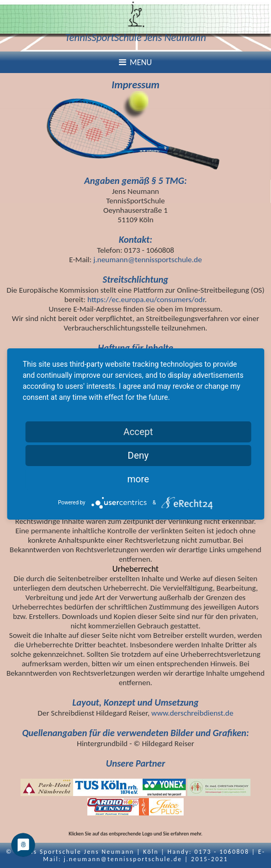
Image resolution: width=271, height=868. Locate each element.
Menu (135, 62)
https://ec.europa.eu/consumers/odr (146, 299)
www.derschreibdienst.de (193, 713)
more (138, 479)
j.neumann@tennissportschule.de (147, 260)
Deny (138, 455)
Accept (138, 432)
